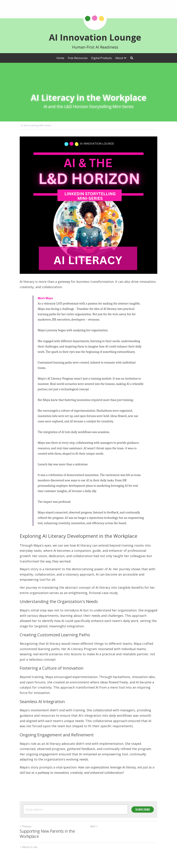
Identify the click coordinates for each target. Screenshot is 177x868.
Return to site (29, 847)
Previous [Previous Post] (26, 826)
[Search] (132, 58)
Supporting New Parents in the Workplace (47, 834)
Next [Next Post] (94, 826)
